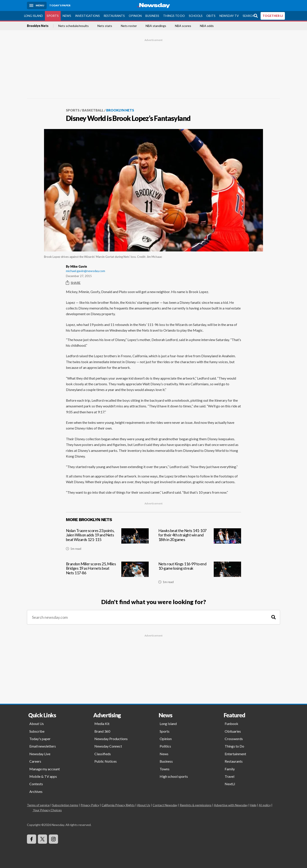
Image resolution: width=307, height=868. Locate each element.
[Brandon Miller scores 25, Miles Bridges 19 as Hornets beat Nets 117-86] (107, 574)
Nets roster (129, 26)
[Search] (273, 617)
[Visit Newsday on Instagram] (53, 839)
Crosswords (234, 739)
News (67, 16)
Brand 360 (102, 731)
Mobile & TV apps (43, 776)
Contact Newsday (165, 805)
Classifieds (103, 754)
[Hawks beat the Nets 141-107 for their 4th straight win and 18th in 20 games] (200, 541)
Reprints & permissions (196, 805)
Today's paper (40, 739)
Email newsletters (43, 746)
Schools (196, 16)
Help (253, 805)
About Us (37, 724)
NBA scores (183, 26)
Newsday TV (229, 16)
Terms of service (38, 805)
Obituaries (233, 731)
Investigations (87, 16)
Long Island (34, 16)
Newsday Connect (108, 746)
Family (230, 769)
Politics (165, 746)
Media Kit (102, 724)
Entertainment (235, 754)
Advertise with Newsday (231, 805)
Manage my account (45, 769)
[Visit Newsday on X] (42, 839)
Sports (53, 16)
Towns (165, 769)
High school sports (174, 776)
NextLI (230, 784)
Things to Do (174, 16)
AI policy (265, 805)
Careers (35, 761)
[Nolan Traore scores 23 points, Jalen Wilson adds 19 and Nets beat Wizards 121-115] (107, 541)
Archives (36, 791)
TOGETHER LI (273, 16)
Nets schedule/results (73, 26)
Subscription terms (65, 805)
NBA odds (207, 26)
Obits (211, 16)
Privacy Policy (90, 805)
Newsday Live (40, 754)
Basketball (93, 110)
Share (73, 283)
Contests (36, 784)
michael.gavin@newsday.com (86, 271)
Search (248, 16)
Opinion (135, 16)
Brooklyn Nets (38, 26)
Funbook (231, 724)
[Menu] (37, 5)
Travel (229, 776)
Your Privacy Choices (47, 810)
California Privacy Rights (118, 805)
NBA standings (156, 26)
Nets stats (105, 26)
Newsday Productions (111, 739)
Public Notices (106, 761)
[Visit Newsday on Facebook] (32, 839)
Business (152, 16)
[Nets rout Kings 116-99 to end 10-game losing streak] (200, 574)
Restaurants (114, 16)
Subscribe (37, 731)
